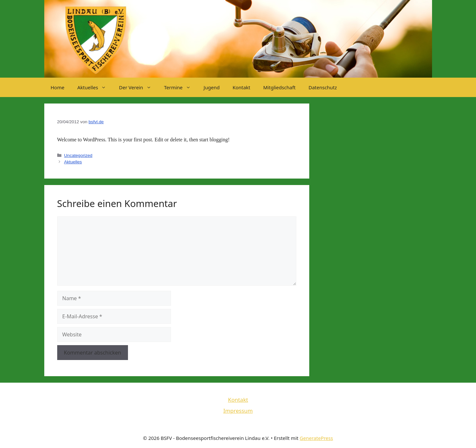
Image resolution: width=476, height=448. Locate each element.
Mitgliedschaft (280, 87)
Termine (181, 87)
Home (58, 87)
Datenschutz (323, 87)
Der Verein (138, 87)
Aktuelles (95, 87)
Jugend (212, 87)
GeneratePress (316, 438)
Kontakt (242, 87)
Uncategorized (78, 155)
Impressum (238, 411)
